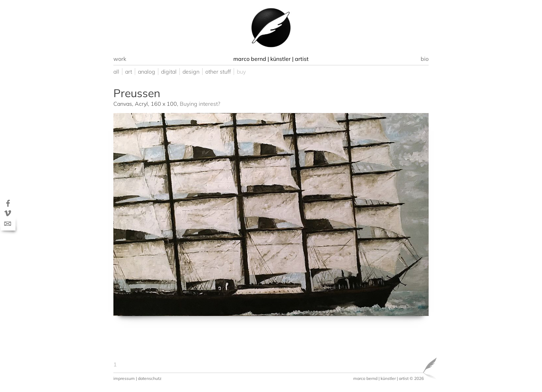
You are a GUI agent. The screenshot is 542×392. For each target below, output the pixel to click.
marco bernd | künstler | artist (381, 378)
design (191, 72)
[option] (271, 28)
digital (169, 72)
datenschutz (150, 378)
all (116, 72)
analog (147, 72)
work (120, 59)
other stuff (218, 72)
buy (241, 72)
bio (425, 59)
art (129, 72)
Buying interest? (200, 104)
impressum (124, 378)
